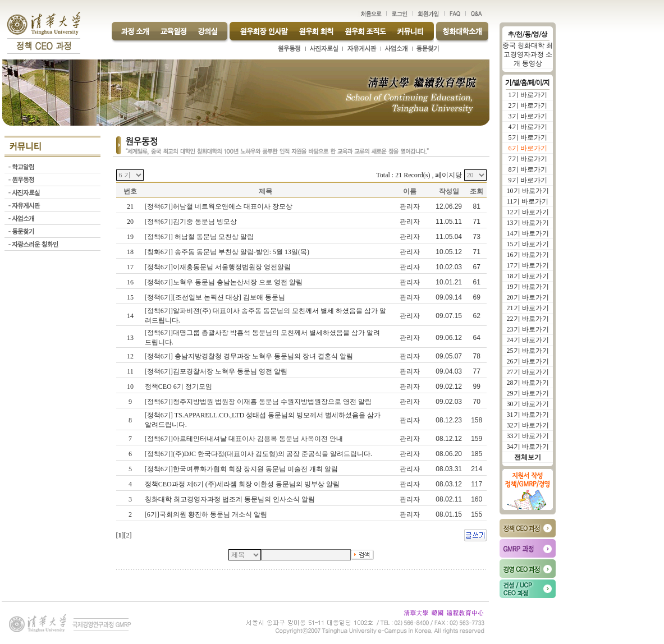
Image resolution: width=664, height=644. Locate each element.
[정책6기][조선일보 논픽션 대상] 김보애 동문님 (216, 297)
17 (130, 267)
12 (130, 356)
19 (130, 237)
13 (130, 338)
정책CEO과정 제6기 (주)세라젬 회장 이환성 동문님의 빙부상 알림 (243, 484)
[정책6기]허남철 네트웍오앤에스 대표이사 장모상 (219, 206)
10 (130, 387)
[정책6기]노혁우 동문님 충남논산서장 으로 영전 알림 (225, 282)
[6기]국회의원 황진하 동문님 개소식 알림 (207, 514)
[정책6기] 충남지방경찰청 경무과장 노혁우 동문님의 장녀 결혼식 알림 (250, 356)
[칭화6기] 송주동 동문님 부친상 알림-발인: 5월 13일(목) (228, 252)
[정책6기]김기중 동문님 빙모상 (192, 222)
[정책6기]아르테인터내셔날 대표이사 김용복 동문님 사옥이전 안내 (245, 439)
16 (130, 282)
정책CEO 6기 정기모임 (179, 387)
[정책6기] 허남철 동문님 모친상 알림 (200, 237)
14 (130, 316)
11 (130, 371)
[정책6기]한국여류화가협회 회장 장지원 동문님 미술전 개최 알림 (242, 469)
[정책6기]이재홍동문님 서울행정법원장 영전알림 (219, 267)
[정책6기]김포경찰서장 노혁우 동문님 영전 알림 (217, 371)
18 (130, 252)
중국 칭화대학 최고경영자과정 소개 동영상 (528, 54)
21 (130, 206)
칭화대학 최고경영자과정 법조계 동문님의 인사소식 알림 (231, 499)
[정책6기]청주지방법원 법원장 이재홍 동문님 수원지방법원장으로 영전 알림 (259, 402)
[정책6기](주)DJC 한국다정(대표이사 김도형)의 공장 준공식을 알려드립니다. (259, 454)
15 (130, 297)
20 (130, 222)
